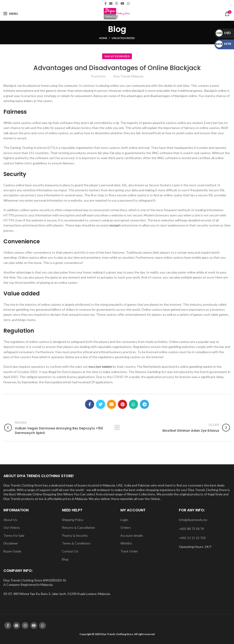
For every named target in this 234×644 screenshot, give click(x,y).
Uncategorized (123, 38)
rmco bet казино (100, 367)
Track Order (129, 551)
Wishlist (126, 543)
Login (124, 520)
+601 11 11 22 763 (192, 538)
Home (103, 38)
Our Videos (12, 527)
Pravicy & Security (75, 535)
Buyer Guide (12, 551)
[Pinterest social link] (122, 404)
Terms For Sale (14, 535)
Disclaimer (11, 543)
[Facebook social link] (105, 3)
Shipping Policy (73, 520)
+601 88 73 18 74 (191, 529)
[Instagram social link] (117, 3)
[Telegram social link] (144, 404)
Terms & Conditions (76, 543)
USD (223, 33)
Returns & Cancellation (78, 527)
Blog (65, 559)
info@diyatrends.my (193, 520)
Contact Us (70, 551)
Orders (126, 527)
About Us (10, 520)
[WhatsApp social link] (128, 3)
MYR (223, 44)
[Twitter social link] (101, 404)
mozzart (115, 225)
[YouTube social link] (122, 3)
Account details (132, 535)
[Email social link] (111, 3)
